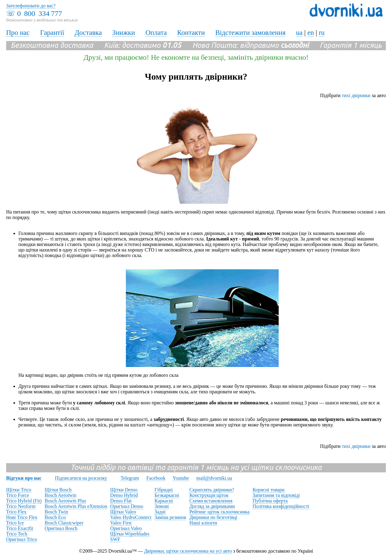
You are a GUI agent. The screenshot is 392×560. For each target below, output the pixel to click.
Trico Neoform (21, 506)
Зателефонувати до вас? (31, 6)
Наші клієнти (203, 523)
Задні (160, 512)
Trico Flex (16, 512)
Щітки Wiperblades (130, 534)
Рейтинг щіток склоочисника (219, 512)
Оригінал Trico (22, 539)
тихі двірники (356, 95)
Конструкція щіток (209, 495)
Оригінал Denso (127, 506)
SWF (115, 539)
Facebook (156, 478)
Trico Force (18, 495)
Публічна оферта (270, 501)
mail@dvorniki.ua (214, 478)
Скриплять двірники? (212, 490)
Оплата (156, 33)
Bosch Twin (56, 512)
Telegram (130, 478)
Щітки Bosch (58, 490)
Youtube (181, 478)
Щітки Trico (19, 490)
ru (322, 33)
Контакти (191, 33)
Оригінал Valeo (126, 528)
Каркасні (164, 501)
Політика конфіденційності (281, 506)
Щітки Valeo (123, 512)
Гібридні (164, 490)
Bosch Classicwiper (64, 523)
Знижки (124, 33)
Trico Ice (15, 523)
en (311, 33)
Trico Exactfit (20, 528)
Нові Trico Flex (22, 517)
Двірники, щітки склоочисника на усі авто (188, 551)
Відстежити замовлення (251, 33)
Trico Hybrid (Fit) (24, 501)
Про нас (18, 33)
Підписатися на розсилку (81, 478)
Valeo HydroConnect (131, 517)
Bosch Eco (55, 517)
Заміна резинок (171, 517)
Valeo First (121, 523)
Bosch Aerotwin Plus (65, 501)
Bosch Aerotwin (61, 495)
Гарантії (52, 33)
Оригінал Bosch (61, 528)
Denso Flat (121, 501)
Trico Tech (17, 534)
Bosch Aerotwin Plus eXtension (76, 506)
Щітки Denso (124, 490)
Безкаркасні (167, 495)
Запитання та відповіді (276, 495)
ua (299, 33)
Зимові (162, 506)
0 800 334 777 (40, 13)
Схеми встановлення (211, 501)
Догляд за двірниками (212, 506)
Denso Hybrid (124, 495)
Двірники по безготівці (213, 517)
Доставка (88, 33)
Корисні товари (269, 490)
